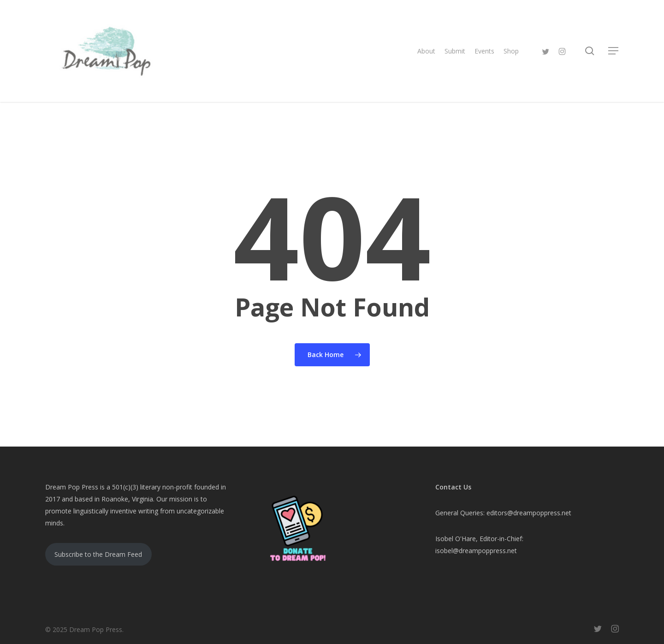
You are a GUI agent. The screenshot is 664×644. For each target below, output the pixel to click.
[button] (614, 51)
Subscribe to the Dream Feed (98, 554)
